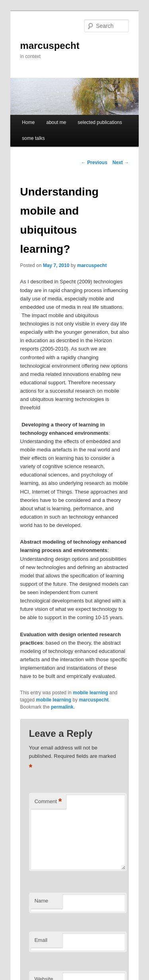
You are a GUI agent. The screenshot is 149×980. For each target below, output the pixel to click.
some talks (33, 138)
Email (41, 940)
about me (56, 122)
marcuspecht (50, 46)
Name (42, 901)
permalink (62, 707)
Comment (48, 802)
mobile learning (90, 693)
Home (28, 122)
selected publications (100, 122)
